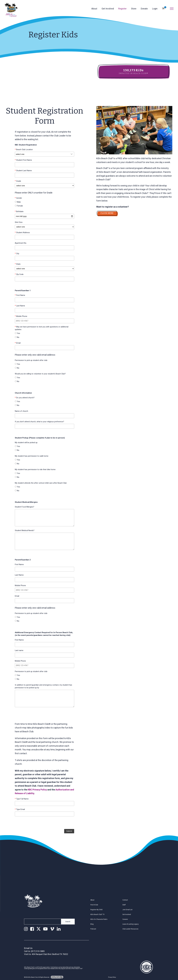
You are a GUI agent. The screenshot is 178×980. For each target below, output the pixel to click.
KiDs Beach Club (33, 977)
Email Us (28, 948)
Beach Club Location (24, 150)
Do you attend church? (25, 398)
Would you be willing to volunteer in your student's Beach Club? (40, 374)
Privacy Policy (112, 977)
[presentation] (44, 823)
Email (18, 343)
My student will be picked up (26, 443)
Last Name (20, 306)
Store (134, 9)
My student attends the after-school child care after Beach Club (41, 483)
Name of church (21, 411)
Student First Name (23, 160)
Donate (144, 9)
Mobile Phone (21, 316)
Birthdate (19, 211)
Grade (18, 181)
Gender (18, 198)
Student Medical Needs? (25, 530)
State (18, 264)
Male (18, 202)
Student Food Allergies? (24, 507)
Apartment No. (21, 243)
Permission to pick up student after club (31, 360)
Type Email (20, 809)
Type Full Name (22, 799)
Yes (17, 333)
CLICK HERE (107, 213)
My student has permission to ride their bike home (35, 469)
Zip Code (19, 274)
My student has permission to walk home (32, 456)
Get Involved (108, 9)
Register (122, 9)
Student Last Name (23, 171)
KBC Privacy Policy (37, 790)
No (17, 337)
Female (19, 206)
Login (155, 9)
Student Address (22, 233)
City (17, 254)
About (94, 9)
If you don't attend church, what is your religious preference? (39, 422)
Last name (19, 650)
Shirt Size (19, 222)
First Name (20, 295)
